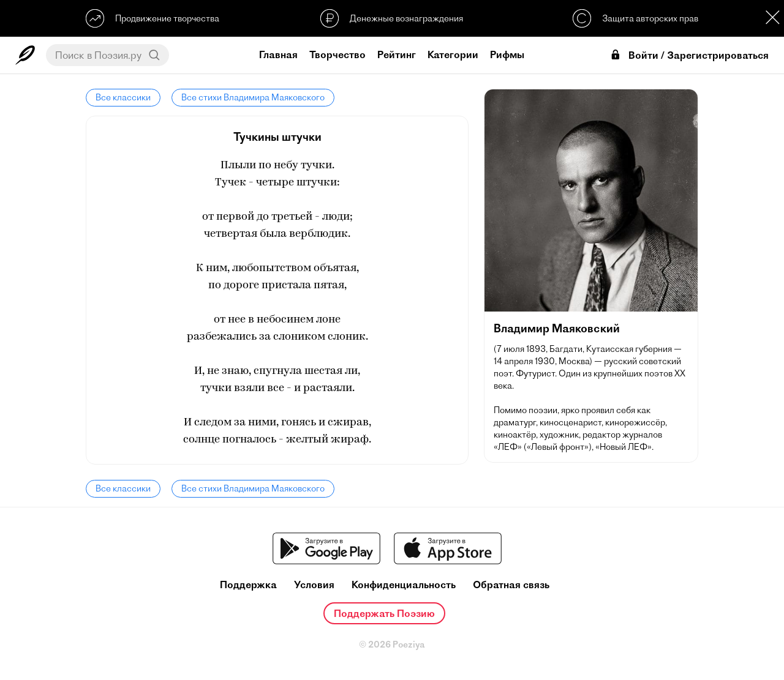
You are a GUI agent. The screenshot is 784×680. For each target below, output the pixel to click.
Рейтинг (397, 54)
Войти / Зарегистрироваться (689, 55)
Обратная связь (511, 585)
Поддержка (248, 585)
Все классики (123, 97)
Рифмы (507, 54)
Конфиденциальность (404, 585)
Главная (278, 54)
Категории (453, 54)
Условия (314, 585)
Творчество (337, 54)
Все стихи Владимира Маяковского (253, 97)
